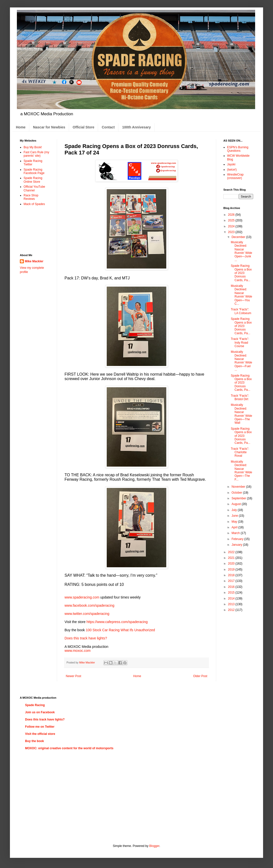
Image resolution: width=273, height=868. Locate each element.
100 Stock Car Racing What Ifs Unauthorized (120, 630)
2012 (232, 610)
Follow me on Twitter (40, 727)
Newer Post (73, 676)
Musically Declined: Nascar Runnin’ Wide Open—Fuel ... (241, 361)
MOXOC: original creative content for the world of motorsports (69, 748)
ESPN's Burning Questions (238, 149)
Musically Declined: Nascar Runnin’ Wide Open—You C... (241, 295)
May (235, 522)
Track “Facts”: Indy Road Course (240, 343)
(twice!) (232, 170)
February (238, 539)
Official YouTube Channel (34, 188)
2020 (232, 564)
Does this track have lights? (86, 638)
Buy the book (34, 741)
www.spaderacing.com (82, 597)
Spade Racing (35, 705)
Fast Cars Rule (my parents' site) (36, 154)
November (239, 487)
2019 (232, 569)
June (235, 516)
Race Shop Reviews (31, 197)
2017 (232, 581)
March (236, 533)
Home (21, 127)
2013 (232, 604)
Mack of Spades (34, 204)
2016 (232, 587)
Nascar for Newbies (49, 127)
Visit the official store (40, 734)
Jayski (231, 164)
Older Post (200, 676)
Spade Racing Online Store (33, 180)
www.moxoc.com (78, 651)
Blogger (154, 846)
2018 (232, 575)
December (239, 237)
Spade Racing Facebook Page (34, 171)
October (237, 493)
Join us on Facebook (40, 712)
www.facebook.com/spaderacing (89, 605)
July (235, 510)
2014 (232, 599)
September (239, 498)
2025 (232, 220)
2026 (232, 215)
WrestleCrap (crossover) (235, 176)
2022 (232, 552)
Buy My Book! (33, 147)
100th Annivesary (136, 127)
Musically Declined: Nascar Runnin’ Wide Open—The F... (241, 471)
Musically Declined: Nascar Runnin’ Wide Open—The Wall (241, 414)
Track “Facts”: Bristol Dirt (240, 397)
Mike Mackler (34, 261)
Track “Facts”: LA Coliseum (241, 311)
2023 (232, 232)
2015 (232, 593)
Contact (108, 127)
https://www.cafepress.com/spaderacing (117, 622)
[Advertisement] (35, 229)
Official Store (84, 127)
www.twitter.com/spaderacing (87, 614)
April (235, 527)
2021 (232, 558)
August (237, 504)
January (237, 545)
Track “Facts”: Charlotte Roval (240, 452)
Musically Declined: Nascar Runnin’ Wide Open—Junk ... (241, 251)
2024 (232, 226)
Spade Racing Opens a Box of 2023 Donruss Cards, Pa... (241, 273)
